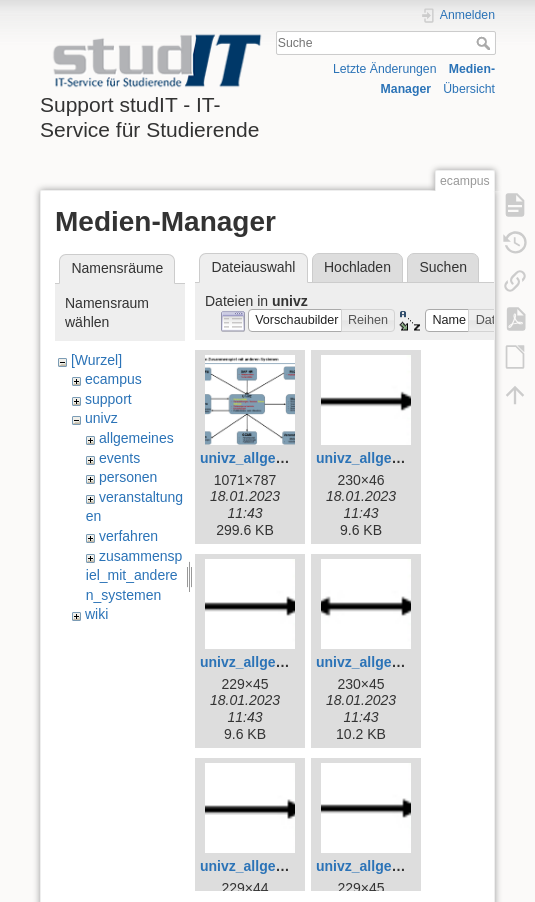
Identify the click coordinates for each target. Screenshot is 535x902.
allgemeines (136, 438)
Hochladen (357, 267)
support (108, 399)
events (119, 458)
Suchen (443, 267)
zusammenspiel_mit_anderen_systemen (134, 575)
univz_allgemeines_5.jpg (282, 662)
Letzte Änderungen (385, 69)
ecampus (113, 379)
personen (128, 477)
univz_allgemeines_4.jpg (398, 458)
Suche (485, 43)
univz (101, 418)
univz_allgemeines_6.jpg (398, 662)
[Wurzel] (96, 360)
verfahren (128, 536)
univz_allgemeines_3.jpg (282, 458)
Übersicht (469, 89)
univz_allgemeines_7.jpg (282, 866)
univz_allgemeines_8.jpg (398, 866)
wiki (96, 614)
